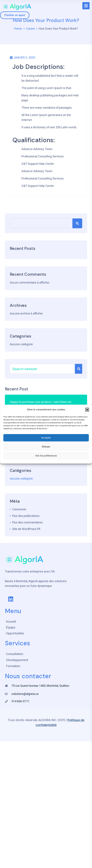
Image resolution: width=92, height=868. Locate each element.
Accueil (11, 622)
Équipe (11, 627)
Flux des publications (26, 516)
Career (31, 29)
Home (18, 29)
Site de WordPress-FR (26, 529)
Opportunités (15, 633)
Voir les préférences (46, 456)
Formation (13, 666)
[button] (87, 410)
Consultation (15, 654)
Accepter (46, 438)
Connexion (19, 509)
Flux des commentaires (27, 522)
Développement (17, 660)
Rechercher (77, 223)
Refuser (46, 447)
